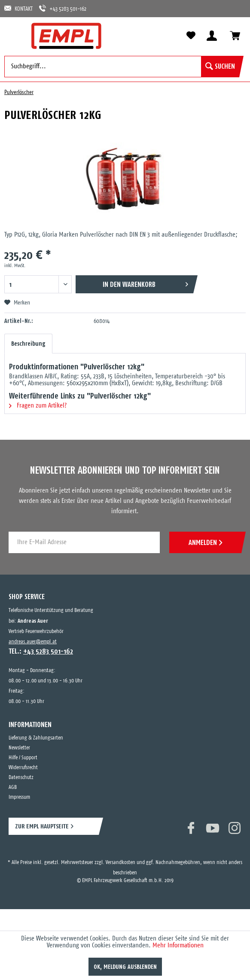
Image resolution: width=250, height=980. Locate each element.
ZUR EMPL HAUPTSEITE (42, 826)
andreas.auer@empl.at (33, 642)
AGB (13, 787)
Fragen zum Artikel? (38, 406)
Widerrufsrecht (23, 768)
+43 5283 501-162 (63, 8)
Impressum (19, 797)
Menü (15, 35)
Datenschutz (21, 778)
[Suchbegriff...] (122, 67)
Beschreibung (28, 344)
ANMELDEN (205, 542)
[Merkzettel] (191, 36)
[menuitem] (15, 35)
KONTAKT (18, 8)
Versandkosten (120, 863)
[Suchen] (220, 67)
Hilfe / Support (23, 758)
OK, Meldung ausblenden (125, 967)
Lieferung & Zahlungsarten (36, 738)
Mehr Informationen (178, 945)
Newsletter (19, 748)
